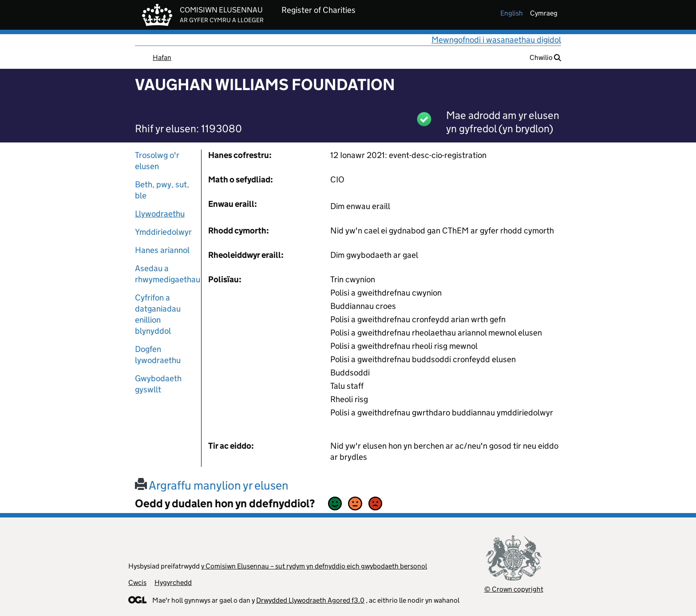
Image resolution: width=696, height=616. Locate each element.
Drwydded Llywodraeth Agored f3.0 (310, 600)
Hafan (162, 57)
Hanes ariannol (162, 250)
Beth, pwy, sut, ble (162, 190)
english (512, 13)
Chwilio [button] (545, 57)
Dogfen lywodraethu (158, 355)
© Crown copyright (514, 589)
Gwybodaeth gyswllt (158, 384)
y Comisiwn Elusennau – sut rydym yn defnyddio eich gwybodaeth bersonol (314, 566)
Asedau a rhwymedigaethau (165, 274)
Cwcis (137, 582)
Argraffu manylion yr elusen (212, 485)
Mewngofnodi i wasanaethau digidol (496, 40)
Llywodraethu (160, 214)
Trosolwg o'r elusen (157, 161)
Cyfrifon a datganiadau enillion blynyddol (158, 314)
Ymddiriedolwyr (163, 232)
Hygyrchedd (173, 582)
